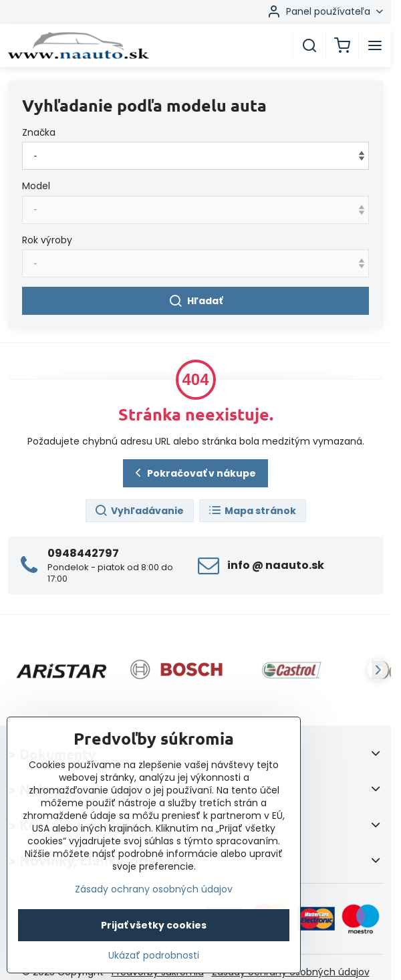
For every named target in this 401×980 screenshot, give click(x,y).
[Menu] (375, 45)
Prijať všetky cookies (154, 925)
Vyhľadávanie (139, 511)
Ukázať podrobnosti (154, 956)
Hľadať (195, 301)
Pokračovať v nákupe (193, 473)
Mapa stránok (252, 511)
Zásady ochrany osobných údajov (154, 889)
